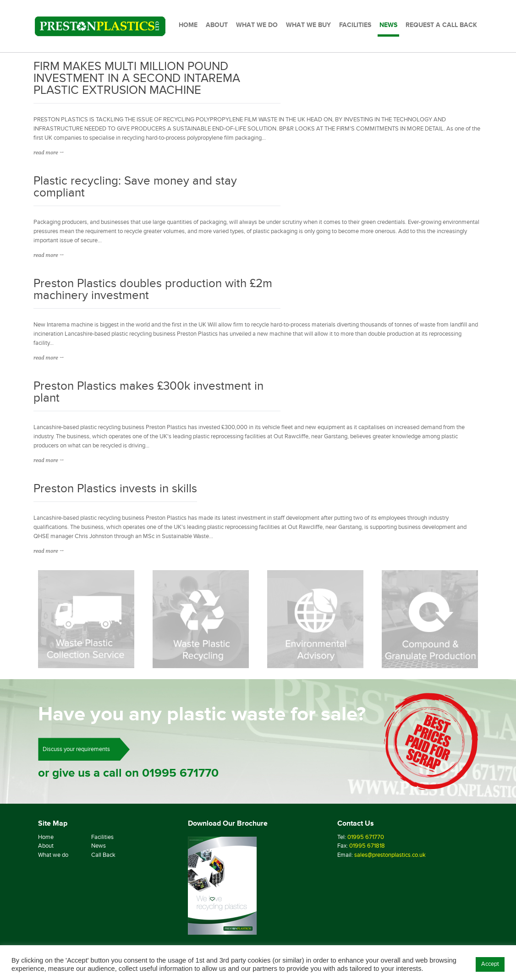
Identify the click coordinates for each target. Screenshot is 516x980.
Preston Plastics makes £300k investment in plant (148, 393)
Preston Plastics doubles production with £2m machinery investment (153, 290)
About (46, 846)
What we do (53, 855)
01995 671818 (367, 846)
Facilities (102, 837)
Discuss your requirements (76, 749)
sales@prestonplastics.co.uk (390, 855)
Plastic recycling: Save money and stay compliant (135, 188)
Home (46, 837)
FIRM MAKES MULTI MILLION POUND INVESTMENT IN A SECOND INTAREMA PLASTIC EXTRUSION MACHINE (137, 79)
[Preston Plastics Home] (100, 26)
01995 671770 (180, 773)
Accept (490, 964)
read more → (49, 152)
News (99, 846)
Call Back (103, 855)
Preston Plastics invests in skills (115, 489)
